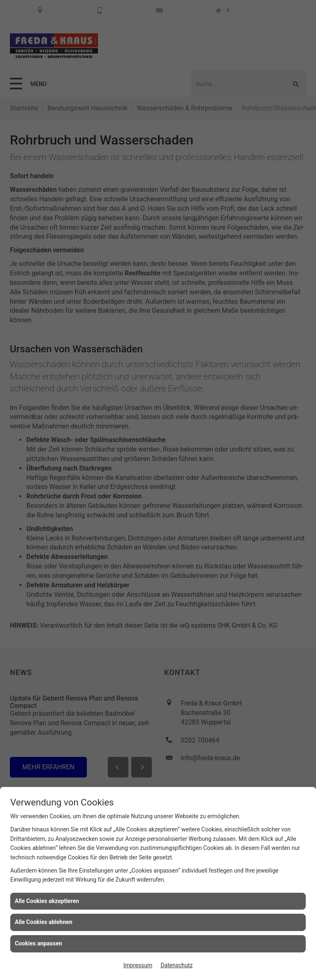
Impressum (138, 965)
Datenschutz (177, 965)
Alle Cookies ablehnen (44, 922)
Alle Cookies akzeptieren (47, 901)
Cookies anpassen (38, 943)
